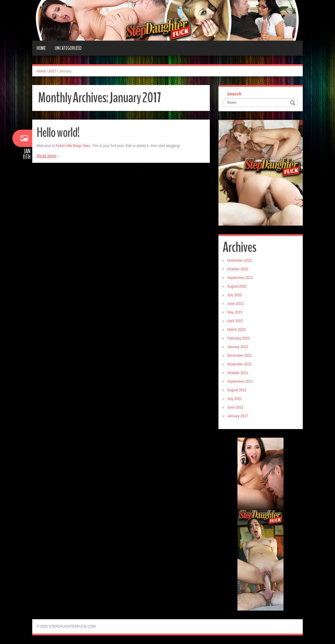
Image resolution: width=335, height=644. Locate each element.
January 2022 (238, 347)
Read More (46, 156)
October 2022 (238, 269)
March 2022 (236, 330)
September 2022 (240, 278)
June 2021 (235, 407)
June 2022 (235, 304)
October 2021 (238, 373)
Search (234, 94)
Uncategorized (68, 48)
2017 (53, 71)
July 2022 (235, 295)
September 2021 (240, 382)
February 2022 (239, 338)
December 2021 (240, 356)
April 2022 (235, 321)
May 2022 (235, 312)
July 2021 (235, 399)
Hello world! (58, 133)
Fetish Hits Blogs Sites (73, 146)
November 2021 (240, 364)
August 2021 (237, 390)
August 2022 (237, 286)
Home (41, 48)
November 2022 (240, 260)
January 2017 (238, 416)
